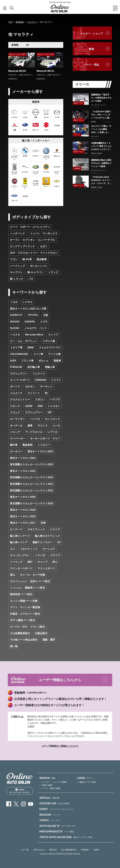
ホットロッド (52, 419)
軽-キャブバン (35, 272)
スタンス (15, 406)
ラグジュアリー (19, 374)
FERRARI (41, 380)
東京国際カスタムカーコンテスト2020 (32, 503)
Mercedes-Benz (34, 335)
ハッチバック (17, 233)
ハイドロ (35, 419)
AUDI (13, 361)
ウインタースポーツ (21, 568)
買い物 (14, 646)
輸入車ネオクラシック (47, 536)
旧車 (43, 523)
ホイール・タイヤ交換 (32, 575)
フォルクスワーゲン (50, 348)
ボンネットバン (39, 266)
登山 (12, 575)
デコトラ (42, 426)
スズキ (44, 322)
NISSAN (15, 322)
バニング (15, 432)
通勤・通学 (49, 640)
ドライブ (55, 555)
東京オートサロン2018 (23, 510)
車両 (91, 49)
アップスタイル (34, 432)
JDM (40, 406)
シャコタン (54, 406)
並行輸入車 (34, 367)
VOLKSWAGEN (19, 354)
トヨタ (14, 302)
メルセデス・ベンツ (36, 328)
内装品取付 (41, 633)
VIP (50, 412)
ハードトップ (17, 266)
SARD (94, 122)
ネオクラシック (36, 529)
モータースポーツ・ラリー (45, 439)
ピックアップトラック (22, 246)
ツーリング (16, 562)
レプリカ (52, 432)
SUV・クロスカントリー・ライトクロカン (34, 253)
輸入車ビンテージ (20, 536)
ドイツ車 (38, 354)
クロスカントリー (20, 400)
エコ (12, 549)
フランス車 (27, 361)
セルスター (95, 136)
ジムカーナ (16, 393)
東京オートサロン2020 (23, 497)
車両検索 (20, 22)
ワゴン (14, 259)
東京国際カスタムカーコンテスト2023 (32, 484)
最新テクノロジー (42, 542)
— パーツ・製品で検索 (50, 788)
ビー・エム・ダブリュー (24, 341)
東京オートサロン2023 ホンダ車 (28, 309)
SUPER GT (16, 315)
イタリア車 (16, 348)
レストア (55, 529)
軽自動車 (42, 259)
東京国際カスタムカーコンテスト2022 (32, 491)
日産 (45, 315)
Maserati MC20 (17, 71)
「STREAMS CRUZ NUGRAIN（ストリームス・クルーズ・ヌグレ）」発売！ (101, 180)
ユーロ (56, 426)
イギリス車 (49, 341)
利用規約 (85, 850)
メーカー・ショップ (91, 33)
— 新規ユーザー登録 (86, 782)
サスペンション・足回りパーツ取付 (30, 581)
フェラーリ (39, 374)
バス (31, 279)
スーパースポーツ (20, 380)
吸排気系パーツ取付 (21, 594)
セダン (44, 246)
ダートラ (15, 387)
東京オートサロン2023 (40, 451)
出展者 (96, 850)
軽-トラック (17, 279)
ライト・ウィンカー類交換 (25, 607)
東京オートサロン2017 (23, 523)
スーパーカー (17, 439)
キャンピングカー (20, 555)
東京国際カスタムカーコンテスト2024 (32, 477)
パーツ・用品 (91, 65)
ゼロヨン (30, 387)
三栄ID (31, 726)
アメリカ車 (54, 354)
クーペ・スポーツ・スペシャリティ (30, 227)
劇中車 (14, 445)
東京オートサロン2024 (23, 458)
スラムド (15, 412)
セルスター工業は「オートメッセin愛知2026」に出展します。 (101, 129)
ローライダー (17, 419)
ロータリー (16, 451)
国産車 (57, 361)
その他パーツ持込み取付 (24, 640)
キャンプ (42, 562)
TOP (10, 22)
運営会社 (53, 850)
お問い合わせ (39, 850)
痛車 (30, 426)
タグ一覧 (25, 850)
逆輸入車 (50, 367)
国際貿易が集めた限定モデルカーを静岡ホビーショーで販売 (101, 163)
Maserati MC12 (45, 71)
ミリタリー (44, 445)
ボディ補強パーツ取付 (22, 620)
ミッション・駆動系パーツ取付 (27, 588)
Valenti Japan (97, 153)
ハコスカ (15, 335)
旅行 (30, 562)
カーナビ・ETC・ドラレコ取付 (27, 627)
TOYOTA (33, 315)
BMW (31, 348)
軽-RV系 (27, 259)
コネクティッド (29, 549)
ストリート (34, 393)
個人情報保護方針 (69, 850)
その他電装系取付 (20, 633)
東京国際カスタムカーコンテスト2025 (32, 464)
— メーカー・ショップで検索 (53, 782)
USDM (29, 406)
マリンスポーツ (46, 568)
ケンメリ (53, 335)
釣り (55, 562)
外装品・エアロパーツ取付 (25, 614)
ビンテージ (16, 529)
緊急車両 (27, 445)
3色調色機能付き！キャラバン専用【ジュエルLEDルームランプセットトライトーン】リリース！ (101, 146)
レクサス (27, 302)
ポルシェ (44, 361)
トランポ (40, 555)
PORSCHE (16, 367)
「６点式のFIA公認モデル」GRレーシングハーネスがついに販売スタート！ (101, 115)
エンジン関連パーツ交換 (24, 601)
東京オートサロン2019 (23, 516)
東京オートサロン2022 (23, 471)
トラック (53, 272)
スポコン (40, 400)
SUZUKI (15, 328)
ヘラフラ (55, 400)
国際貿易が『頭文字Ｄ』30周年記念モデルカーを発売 (101, 98)
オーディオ (16, 426)
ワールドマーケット (99, 105)
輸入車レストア (19, 542)
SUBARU (30, 322)
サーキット (46, 387)
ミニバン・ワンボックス (44, 233)
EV (59, 542)
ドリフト (56, 380)
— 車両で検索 (46, 785)
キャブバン (16, 272)
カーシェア (49, 549)
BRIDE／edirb (97, 187)
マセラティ (32, 22)
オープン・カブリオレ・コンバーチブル (32, 240)
